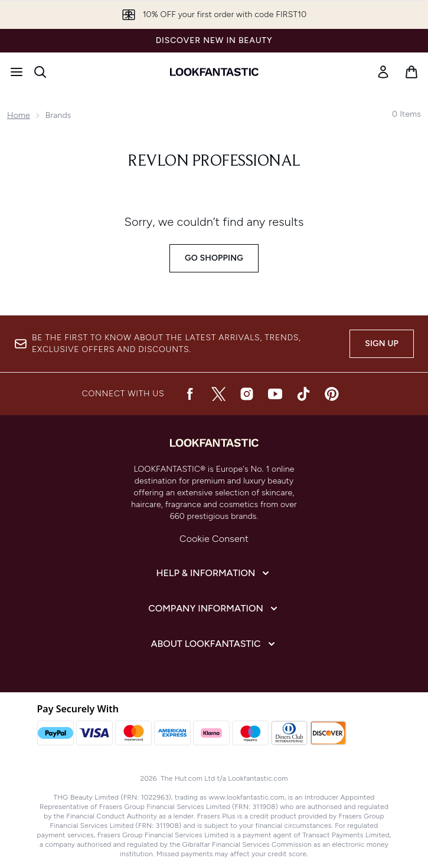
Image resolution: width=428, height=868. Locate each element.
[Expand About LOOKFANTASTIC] (214, 644)
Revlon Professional (214, 162)
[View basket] (411, 72)
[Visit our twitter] (218, 394)
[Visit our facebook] (190, 394)
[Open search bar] (40, 72)
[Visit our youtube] (275, 394)
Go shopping (214, 258)
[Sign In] (383, 72)
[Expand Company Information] (214, 609)
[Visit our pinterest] (332, 394)
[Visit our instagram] (247, 394)
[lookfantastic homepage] (214, 72)
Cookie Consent (214, 539)
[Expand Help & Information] (214, 573)
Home (19, 115)
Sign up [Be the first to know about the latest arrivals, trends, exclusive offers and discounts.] (382, 343)
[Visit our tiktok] (303, 394)
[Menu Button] (17, 72)
